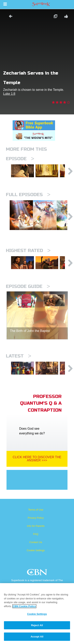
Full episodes (28, 198)
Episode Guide (28, 299)
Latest (19, 369)
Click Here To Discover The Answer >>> (37, 475)
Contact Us (36, 558)
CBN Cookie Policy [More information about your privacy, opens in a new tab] (24, 606)
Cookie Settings (36, 566)
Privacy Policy (36, 534)
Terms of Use (36, 526)
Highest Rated (28, 260)
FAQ (36, 550)
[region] (37, 614)
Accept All (37, 637)
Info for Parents (36, 542)
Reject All (37, 625)
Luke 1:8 (9, 94)
